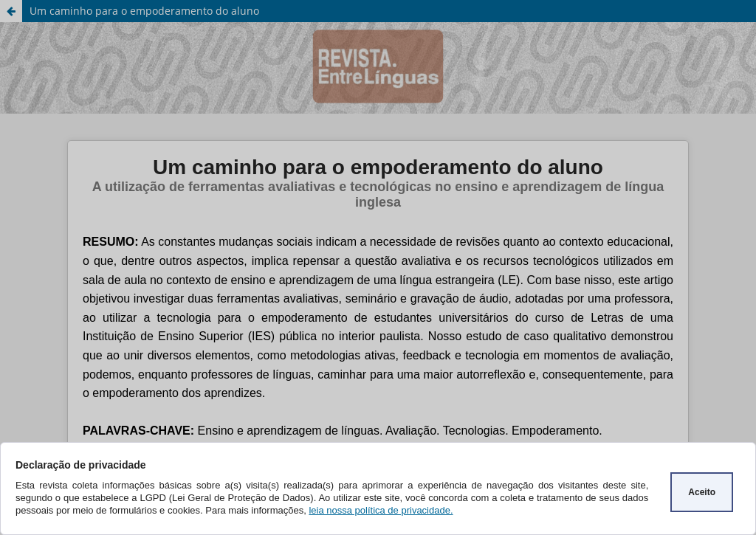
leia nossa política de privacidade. (381, 510)
